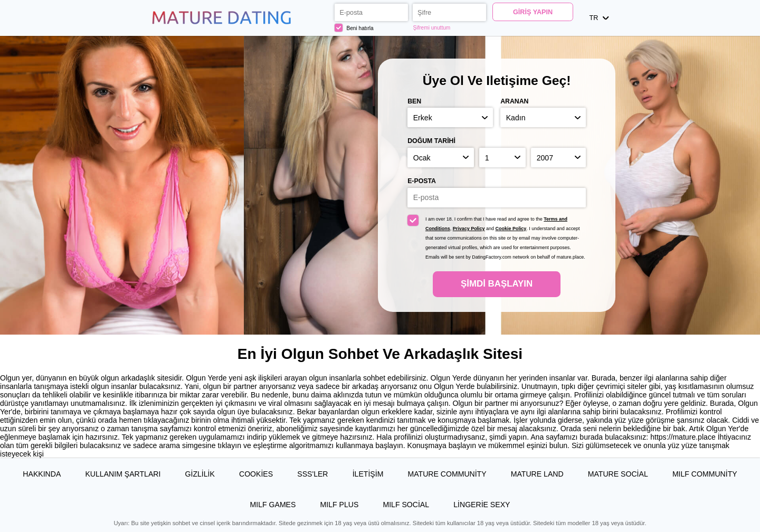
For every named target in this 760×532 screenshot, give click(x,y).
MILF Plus (340, 505)
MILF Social (406, 505)
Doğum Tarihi (431, 141)
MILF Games (273, 505)
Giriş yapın (533, 12)
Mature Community (447, 474)
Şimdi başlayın (497, 284)
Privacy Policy (469, 229)
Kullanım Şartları (123, 474)
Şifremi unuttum (431, 28)
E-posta (422, 181)
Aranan (514, 101)
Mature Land (537, 474)
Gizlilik (200, 474)
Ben (414, 101)
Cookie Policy (511, 229)
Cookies (256, 474)
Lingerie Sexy (482, 505)
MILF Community (705, 474)
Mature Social (618, 474)
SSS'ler (312, 474)
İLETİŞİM (368, 474)
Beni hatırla (354, 28)
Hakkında (42, 474)
